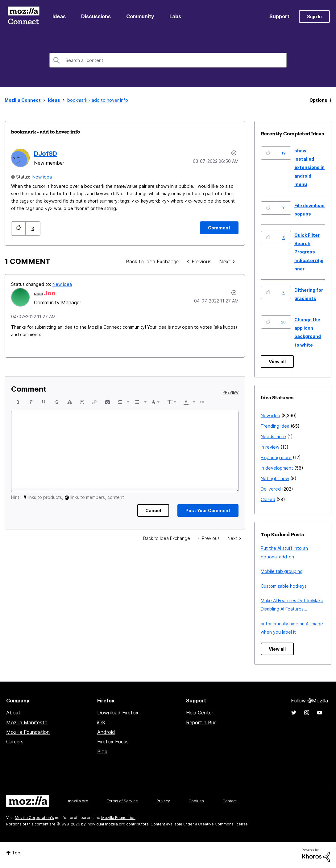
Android (106, 732)
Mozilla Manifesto (27, 722)
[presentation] (18, 402)
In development (277, 468)
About (13, 713)
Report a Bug (201, 722)
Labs (175, 16)
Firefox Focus (113, 742)
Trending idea (275, 426)
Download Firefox (118, 713)
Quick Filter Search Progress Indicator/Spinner (309, 252)
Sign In (314, 16)
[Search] (168, 60)
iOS (101, 722)
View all (277, 362)
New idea (42, 177)
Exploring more (276, 457)
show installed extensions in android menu (309, 168)
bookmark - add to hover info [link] (98, 100)
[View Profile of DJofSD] (46, 154)
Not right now (275, 478)
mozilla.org (78, 801)
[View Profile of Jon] (50, 293)
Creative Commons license (223, 824)
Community (140, 16)
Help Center (200, 713)
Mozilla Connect (23, 16)
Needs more (273, 436)
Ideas (59, 16)
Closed (268, 499)
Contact (230, 801)
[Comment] (219, 228)
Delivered (271, 489)
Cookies (196, 801)
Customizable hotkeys (284, 586)
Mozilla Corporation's (34, 818)
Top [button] (16, 853)
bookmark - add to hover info (46, 132)
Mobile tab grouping (282, 571)
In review (270, 447)
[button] (18, 228)
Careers (15, 742)
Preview (230, 393)
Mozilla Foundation (28, 732)
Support (279, 16)
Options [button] (318, 100)
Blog (102, 751)
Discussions (96, 16)
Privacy (163, 801)
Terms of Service (122, 801)
